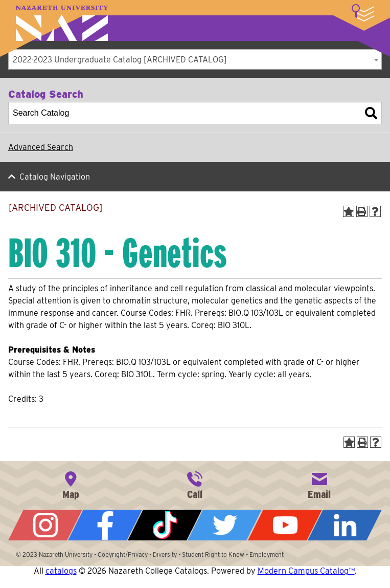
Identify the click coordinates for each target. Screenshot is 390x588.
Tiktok (165, 525)
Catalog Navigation (55, 177)
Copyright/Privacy (123, 554)
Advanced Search (41, 147)
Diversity (165, 554)
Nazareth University (62, 23)
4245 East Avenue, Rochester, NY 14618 (71, 484)
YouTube (285, 525)
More (363, 13)
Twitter (225, 525)
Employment (267, 554)
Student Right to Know (213, 554)
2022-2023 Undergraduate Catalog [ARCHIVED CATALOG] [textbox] (120, 60)
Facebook (105, 525)
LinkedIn (345, 525)
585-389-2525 (195, 484)
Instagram (45, 525)
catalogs (61, 571)
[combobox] (195, 59)
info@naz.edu (319, 484)
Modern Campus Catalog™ (306, 571)
